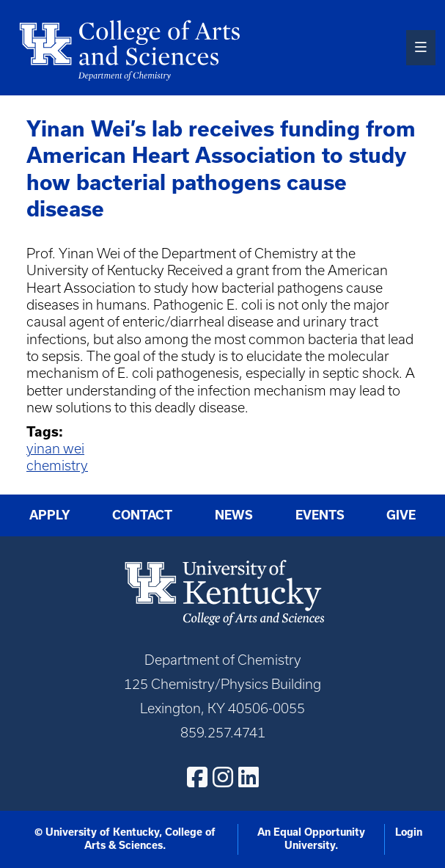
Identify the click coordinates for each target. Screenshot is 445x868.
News (234, 515)
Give (401, 515)
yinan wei (55, 449)
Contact (142, 515)
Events (320, 515)
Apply (50, 515)
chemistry (57, 466)
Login (409, 832)
